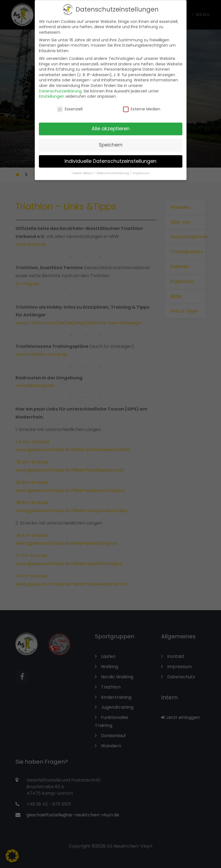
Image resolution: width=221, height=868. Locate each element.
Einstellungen (52, 93)
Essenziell (70, 106)
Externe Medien (142, 106)
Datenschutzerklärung (60, 87)
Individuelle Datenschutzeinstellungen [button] (110, 158)
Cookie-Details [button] (83, 169)
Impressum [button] (141, 169)
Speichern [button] (111, 141)
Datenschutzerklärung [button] (113, 169)
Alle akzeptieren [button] (111, 125)
